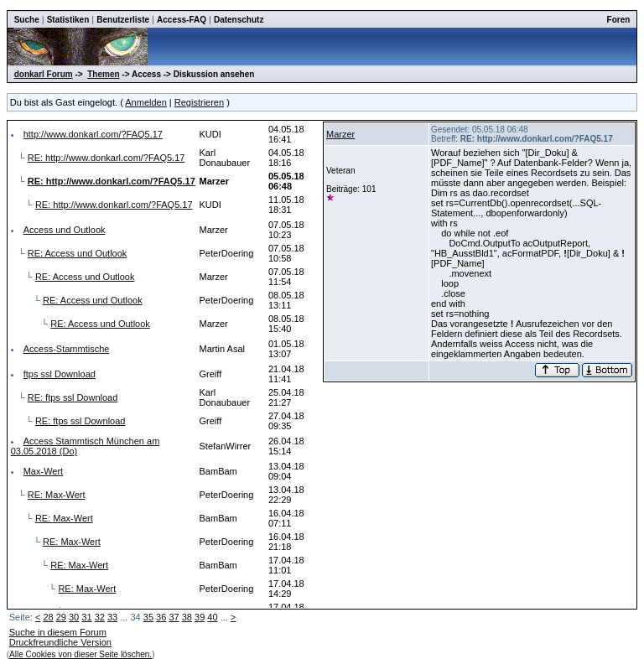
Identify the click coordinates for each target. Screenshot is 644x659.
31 (86, 617)
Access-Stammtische (67, 349)
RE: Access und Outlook (78, 253)
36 (161, 617)
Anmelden (146, 102)
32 (100, 617)
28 (48, 617)
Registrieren (199, 102)
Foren (619, 20)
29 (61, 617)
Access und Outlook (65, 230)
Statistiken (68, 20)
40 (212, 617)
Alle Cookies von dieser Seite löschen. (80, 654)
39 (200, 617)
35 (148, 617)
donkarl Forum (44, 74)
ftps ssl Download (60, 374)
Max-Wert (43, 471)
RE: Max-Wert (57, 495)
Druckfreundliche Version (60, 642)
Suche (27, 20)
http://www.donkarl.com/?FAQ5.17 (93, 134)
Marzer (340, 134)
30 (74, 617)
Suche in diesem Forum (58, 632)
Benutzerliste (123, 20)
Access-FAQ (182, 20)
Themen (103, 74)
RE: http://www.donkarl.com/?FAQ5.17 (106, 158)
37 (174, 617)
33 (112, 617)
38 (187, 617)
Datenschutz (239, 20)
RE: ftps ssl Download (73, 397)
